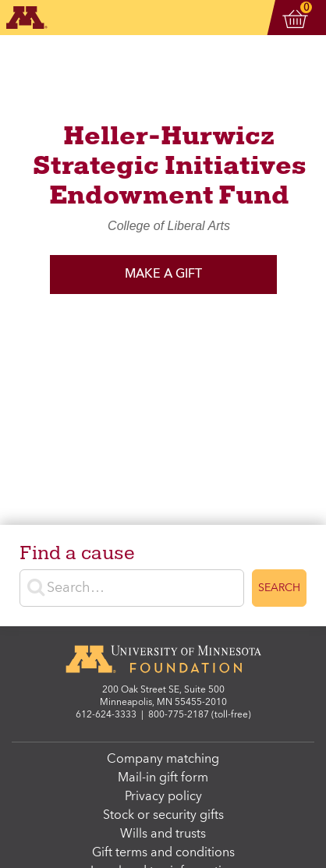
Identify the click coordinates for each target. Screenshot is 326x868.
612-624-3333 (106, 715)
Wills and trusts (163, 834)
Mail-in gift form (163, 778)
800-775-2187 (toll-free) (200, 715)
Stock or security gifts (163, 816)
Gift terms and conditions (163, 853)
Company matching (163, 760)
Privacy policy (163, 797)
